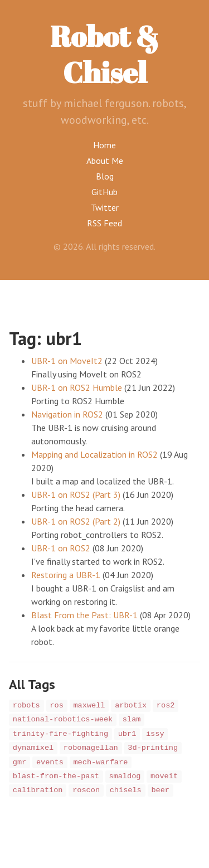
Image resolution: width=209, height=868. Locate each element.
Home (104, 145)
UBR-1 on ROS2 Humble (77, 387)
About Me (105, 161)
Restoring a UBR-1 (66, 575)
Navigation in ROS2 (67, 414)
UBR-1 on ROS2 (61, 548)
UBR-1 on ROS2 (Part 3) (76, 494)
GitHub (104, 192)
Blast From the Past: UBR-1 (84, 615)
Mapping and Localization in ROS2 (94, 454)
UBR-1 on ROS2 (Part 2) (76, 521)
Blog (105, 176)
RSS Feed (104, 223)
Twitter (105, 207)
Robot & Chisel (104, 54)
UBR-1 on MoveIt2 (67, 361)
